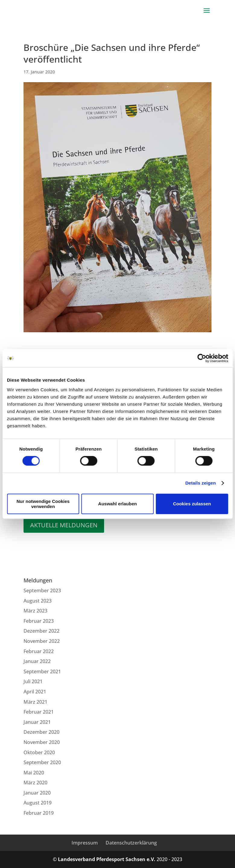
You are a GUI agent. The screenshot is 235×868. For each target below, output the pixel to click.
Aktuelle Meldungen (64, 525)
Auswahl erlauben (117, 504)
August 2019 (38, 803)
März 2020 (35, 783)
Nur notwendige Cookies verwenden (43, 504)
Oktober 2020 (39, 752)
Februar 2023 (39, 621)
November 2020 (42, 742)
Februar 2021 (39, 712)
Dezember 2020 (41, 732)
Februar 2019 (39, 813)
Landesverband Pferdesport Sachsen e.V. (107, 859)
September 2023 (42, 591)
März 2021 (35, 702)
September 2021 (42, 671)
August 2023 (38, 601)
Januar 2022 (37, 661)
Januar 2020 (37, 793)
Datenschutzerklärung (131, 843)
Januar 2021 (37, 722)
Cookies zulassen (192, 504)
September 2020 (42, 762)
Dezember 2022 (41, 631)
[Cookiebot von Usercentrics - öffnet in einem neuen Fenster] (202, 358)
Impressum (85, 843)
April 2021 (35, 692)
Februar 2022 (39, 651)
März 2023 (35, 611)
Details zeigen (200, 483)
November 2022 (42, 641)
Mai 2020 (34, 773)
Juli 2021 (33, 681)
